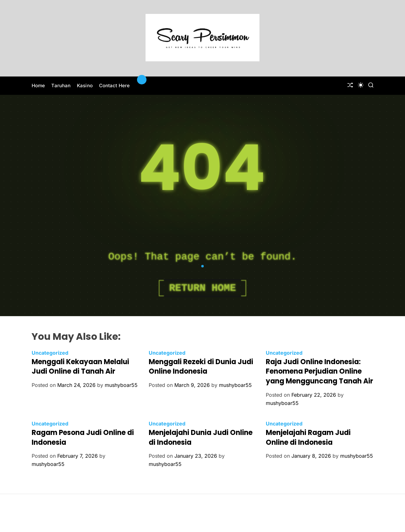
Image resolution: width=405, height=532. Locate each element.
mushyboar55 (121, 385)
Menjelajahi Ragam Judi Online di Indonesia (308, 437)
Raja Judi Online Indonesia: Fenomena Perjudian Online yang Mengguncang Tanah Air (319, 372)
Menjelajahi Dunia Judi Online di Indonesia (201, 437)
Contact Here (114, 86)
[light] (361, 85)
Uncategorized (50, 353)
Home (38, 86)
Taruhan (61, 86)
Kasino (85, 86)
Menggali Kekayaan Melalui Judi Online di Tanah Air (80, 367)
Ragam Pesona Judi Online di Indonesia (83, 437)
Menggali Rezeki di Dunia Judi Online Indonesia (201, 367)
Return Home (202, 288)
